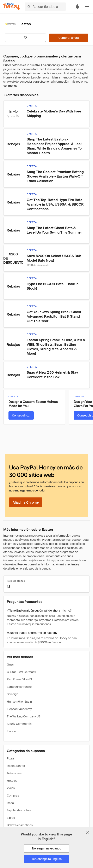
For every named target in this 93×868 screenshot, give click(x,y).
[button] (87, 7)
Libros (11, 818)
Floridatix (13, 731)
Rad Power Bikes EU (20, 679)
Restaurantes (16, 766)
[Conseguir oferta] (21, 415)
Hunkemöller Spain (19, 702)
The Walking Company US (24, 716)
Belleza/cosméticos (20, 825)
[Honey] (12, 7)
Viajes (11, 788)
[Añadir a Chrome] (26, 502)
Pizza (10, 758)
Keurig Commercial (20, 724)
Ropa (10, 803)
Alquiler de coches (19, 810)
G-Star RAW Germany (21, 672)
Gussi (11, 664)
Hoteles (12, 781)
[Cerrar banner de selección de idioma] (88, 832)
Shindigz (12, 694)
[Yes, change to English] (46, 859)
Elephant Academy (19, 709)
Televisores (14, 773)
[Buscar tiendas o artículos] (45, 7)
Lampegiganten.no (19, 687)
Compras (13, 795)
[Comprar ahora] (69, 38)
